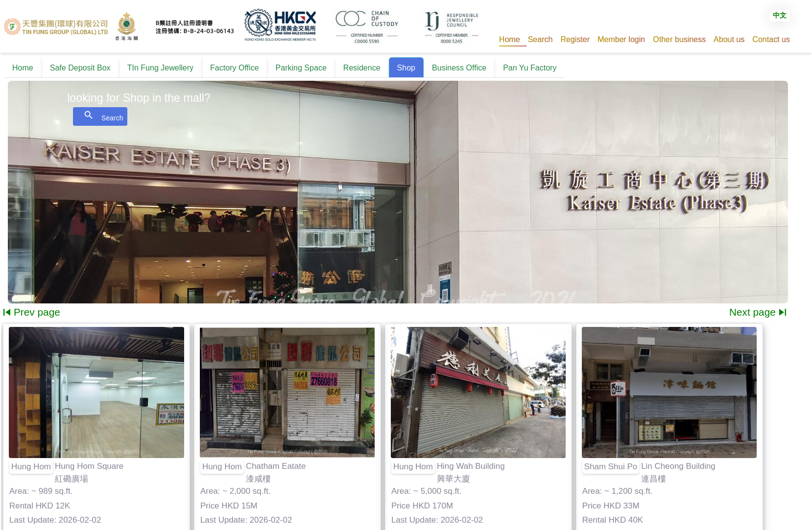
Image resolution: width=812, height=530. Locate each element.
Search (100, 116)
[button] (540, 39)
